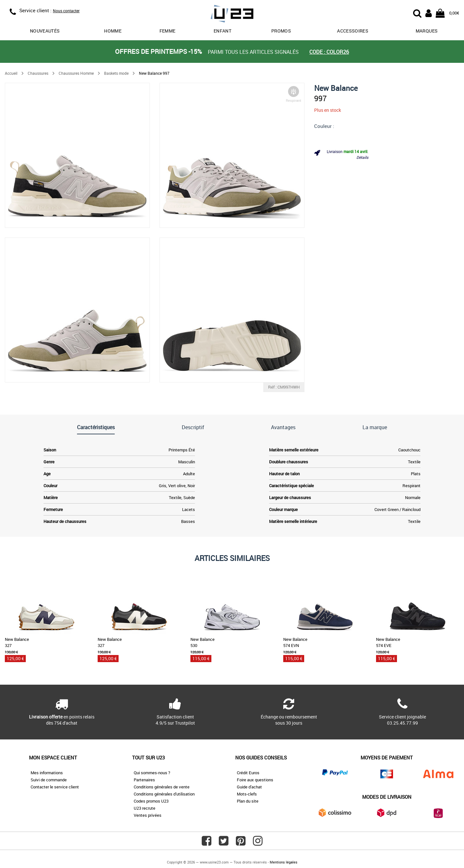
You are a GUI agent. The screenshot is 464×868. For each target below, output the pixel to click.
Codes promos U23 (151, 801)
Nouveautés (45, 31)
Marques (427, 31)
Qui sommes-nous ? (152, 773)
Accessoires (353, 31)
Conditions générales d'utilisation (164, 794)
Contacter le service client (55, 787)
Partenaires (144, 780)
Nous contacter (66, 11)
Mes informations (47, 773)
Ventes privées (148, 815)
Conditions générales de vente (162, 787)
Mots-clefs (247, 794)
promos (281, 31)
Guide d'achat (249, 787)
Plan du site (248, 801)
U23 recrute (145, 808)
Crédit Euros (248, 773)
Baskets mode (116, 73)
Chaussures (38, 73)
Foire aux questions (255, 780)
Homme (113, 31)
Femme (168, 31)
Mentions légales (284, 862)
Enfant (222, 31)
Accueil (11, 73)
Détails (362, 157)
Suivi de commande (49, 780)
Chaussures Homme (76, 73)
